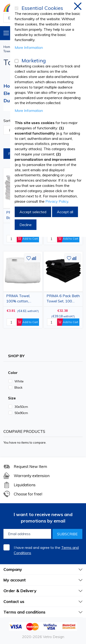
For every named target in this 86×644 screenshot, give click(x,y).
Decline (26, 225)
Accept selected (33, 212)
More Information (29, 47)
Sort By (10, 121)
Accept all (65, 212)
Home (8, 47)
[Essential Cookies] (17, 8)
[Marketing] (17, 61)
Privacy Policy (57, 201)
